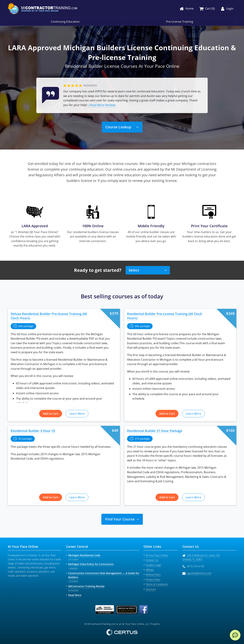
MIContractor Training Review (86, 586)
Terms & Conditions (157, 584)
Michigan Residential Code (84, 555)
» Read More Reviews (102, 105)
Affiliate (150, 570)
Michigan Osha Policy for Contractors (91, 564)
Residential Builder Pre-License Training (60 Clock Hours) (165, 316)
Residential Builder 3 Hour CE (33, 431)
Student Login (154, 565)
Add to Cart (51, 414)
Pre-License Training (180, 22)
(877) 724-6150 (196, 566)
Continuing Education (65, 22)
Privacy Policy (153, 579)
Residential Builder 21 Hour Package (155, 431)
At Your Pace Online (157, 555)
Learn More (77, 414)
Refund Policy (153, 575)
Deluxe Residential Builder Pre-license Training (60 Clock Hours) (49, 316)
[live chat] (235, 635)
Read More (75, 595)
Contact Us (152, 560)
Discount (151, 589)
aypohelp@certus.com (199, 573)
